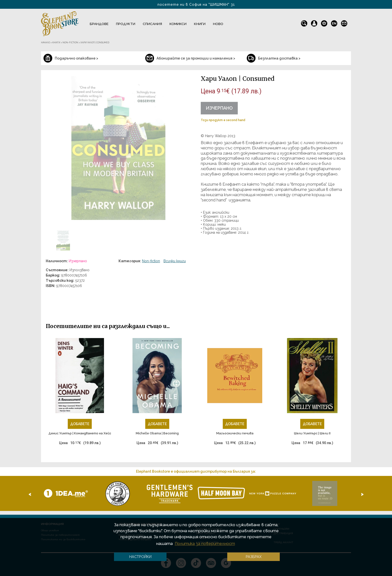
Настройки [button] (140, 557)
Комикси (178, 24)
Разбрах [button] (254, 557)
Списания (152, 24)
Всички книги (175, 261)
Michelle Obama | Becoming (157, 433)
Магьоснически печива (235, 433)
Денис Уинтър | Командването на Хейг (80, 433)
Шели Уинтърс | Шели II (312, 433)
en (334, 22)
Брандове (99, 24)
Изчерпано (219, 108)
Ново (218, 24)
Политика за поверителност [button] (205, 544)
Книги (200, 24)
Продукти (126, 24)
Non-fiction (151, 261)
